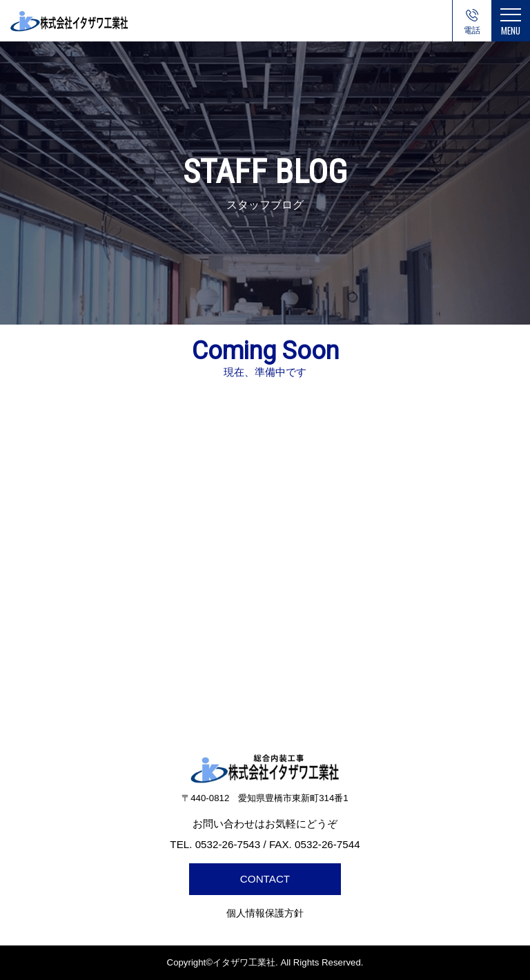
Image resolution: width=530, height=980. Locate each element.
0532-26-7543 (472, 33)
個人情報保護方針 (265, 913)
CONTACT (265, 879)
